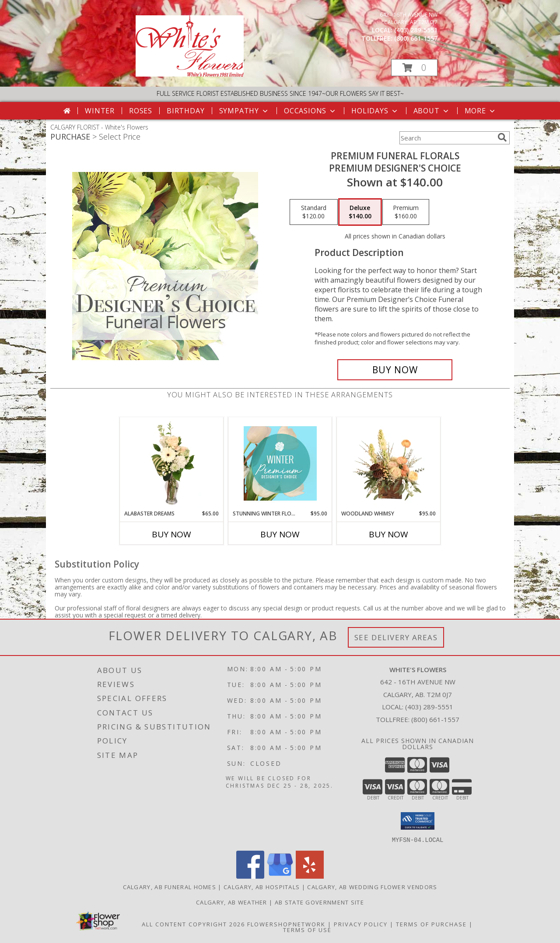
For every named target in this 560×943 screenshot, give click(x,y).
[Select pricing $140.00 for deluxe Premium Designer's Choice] (360, 212)
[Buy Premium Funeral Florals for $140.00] (395, 370)
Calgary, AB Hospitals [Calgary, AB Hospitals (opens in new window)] (262, 887)
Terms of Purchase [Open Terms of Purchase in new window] (431, 924)
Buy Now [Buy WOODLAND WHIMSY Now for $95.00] (388, 534)
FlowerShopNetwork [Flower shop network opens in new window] (286, 924)
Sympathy (244, 111)
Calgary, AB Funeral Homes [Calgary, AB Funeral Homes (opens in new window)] (170, 887)
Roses (141, 111)
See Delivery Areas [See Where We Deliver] (396, 637)
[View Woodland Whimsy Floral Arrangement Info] (389, 463)
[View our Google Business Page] (280, 876)
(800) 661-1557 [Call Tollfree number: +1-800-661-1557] (435, 719)
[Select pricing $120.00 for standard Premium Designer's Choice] (314, 212)
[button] (414, 68)
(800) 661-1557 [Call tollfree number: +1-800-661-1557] (416, 38)
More (481, 111)
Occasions (310, 111)
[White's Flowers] (190, 74)
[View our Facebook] (250, 876)
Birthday (185, 111)
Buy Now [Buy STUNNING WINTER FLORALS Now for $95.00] (280, 534)
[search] (502, 137)
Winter (100, 111)
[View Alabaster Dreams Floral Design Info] (172, 463)
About (432, 111)
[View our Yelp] (310, 876)
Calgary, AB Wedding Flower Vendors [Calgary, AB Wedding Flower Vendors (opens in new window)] (372, 887)
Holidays (375, 111)
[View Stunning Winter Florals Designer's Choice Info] (280, 463)
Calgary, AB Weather (232, 902)
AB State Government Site (319, 902)
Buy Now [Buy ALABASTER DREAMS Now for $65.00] (171, 534)
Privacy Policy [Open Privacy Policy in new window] (361, 924)
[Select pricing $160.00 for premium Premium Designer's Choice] (406, 212)
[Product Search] (447, 138)
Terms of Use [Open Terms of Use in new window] (307, 929)
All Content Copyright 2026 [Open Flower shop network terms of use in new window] (193, 924)
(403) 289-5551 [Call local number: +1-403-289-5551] (416, 30)
